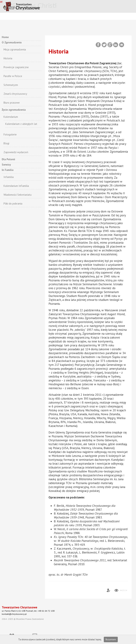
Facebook (99, 45)
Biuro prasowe (12, 103)
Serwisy (6, 165)
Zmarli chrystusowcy (15, 94)
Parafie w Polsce (13, 76)
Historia (8, 58)
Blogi (6, 143)
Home (5, 37)
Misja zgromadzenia (15, 49)
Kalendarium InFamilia (16, 186)
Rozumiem (111, 639)
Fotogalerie (10, 134)
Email (122, 45)
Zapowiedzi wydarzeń (16, 152)
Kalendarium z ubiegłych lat (21, 124)
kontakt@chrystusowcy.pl (14, 614)
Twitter (104, 45)
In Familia (8, 170)
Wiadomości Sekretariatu (18, 195)
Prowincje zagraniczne (16, 67)
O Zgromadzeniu (12, 42)
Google (110, 45)
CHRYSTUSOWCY (31, 6)
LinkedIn (116, 45)
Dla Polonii (8, 159)
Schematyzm (11, 85)
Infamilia (9, 177)
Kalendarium (11, 117)
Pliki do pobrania (13, 204)
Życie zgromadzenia (14, 110)
